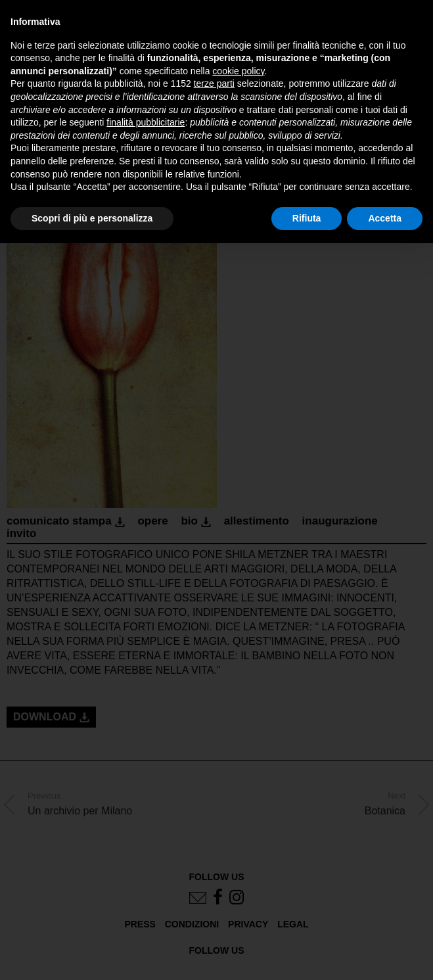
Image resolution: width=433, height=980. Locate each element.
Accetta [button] (385, 218)
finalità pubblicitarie (146, 122)
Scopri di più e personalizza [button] (92, 218)
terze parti (214, 83)
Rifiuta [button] (307, 218)
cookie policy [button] (238, 71)
